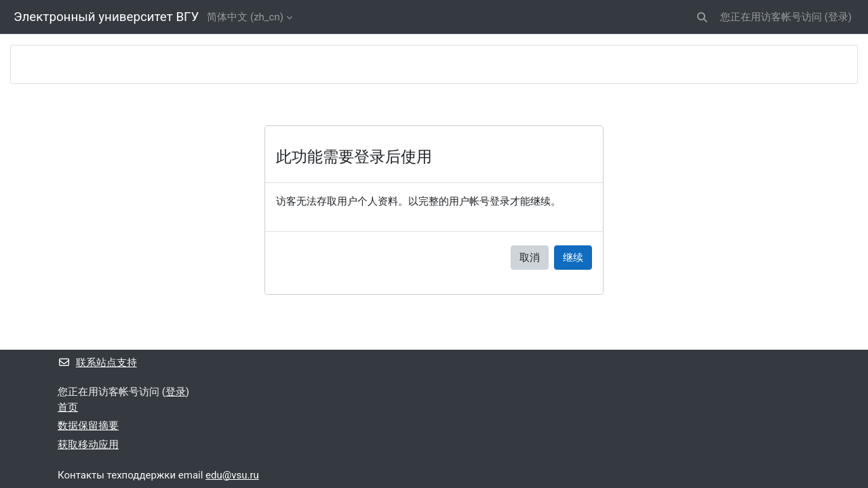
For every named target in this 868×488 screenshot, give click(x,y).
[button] (702, 17)
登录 (838, 17)
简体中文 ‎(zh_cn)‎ (245, 17)
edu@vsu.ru (232, 475)
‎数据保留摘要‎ (88, 426)
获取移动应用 (88, 445)
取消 (530, 258)
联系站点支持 (97, 363)
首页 (68, 407)
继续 (573, 258)
